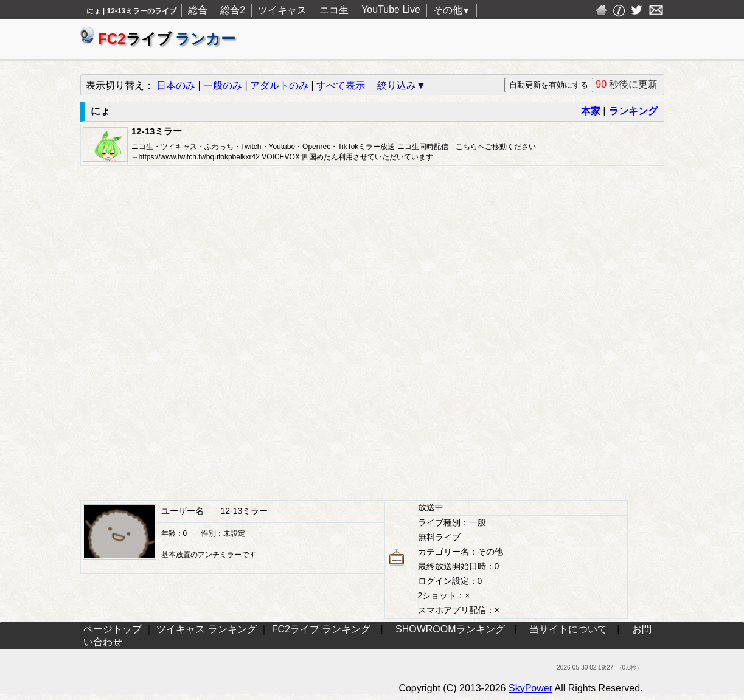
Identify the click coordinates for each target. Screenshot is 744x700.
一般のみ (223, 85)
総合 (198, 10)
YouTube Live (391, 9)
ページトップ (113, 629)
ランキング (633, 111)
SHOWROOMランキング (450, 629)
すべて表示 (341, 85)
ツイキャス (282, 10)
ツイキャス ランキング (206, 629)
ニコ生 (334, 10)
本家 (591, 111)
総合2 (233, 10)
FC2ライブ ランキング (322, 629)
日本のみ (176, 85)
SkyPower (530, 688)
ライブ (158, 39)
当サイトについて (568, 629)
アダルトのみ (279, 85)
